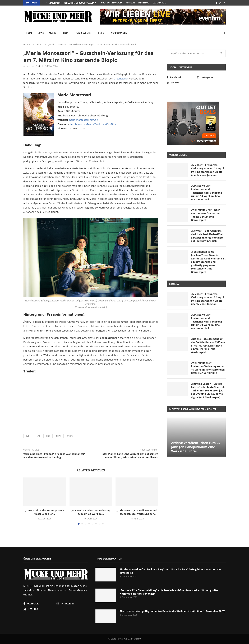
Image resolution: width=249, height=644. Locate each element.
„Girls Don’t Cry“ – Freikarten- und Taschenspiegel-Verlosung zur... (137, 512)
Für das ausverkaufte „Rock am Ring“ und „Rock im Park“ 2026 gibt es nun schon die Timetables (170, 571)
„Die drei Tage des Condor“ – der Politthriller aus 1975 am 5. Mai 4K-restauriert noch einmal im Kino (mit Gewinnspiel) (208, 346)
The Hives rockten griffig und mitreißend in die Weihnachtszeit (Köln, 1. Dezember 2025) (172, 611)
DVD (28, 436)
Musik (52, 33)
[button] (43, 3)
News (41, 33)
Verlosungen (119, 33)
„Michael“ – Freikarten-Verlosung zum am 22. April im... (81, 3)
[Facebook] (216, 3)
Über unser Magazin (112, 3)
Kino (48, 436)
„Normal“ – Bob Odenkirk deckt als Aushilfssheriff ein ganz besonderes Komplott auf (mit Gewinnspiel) (208, 236)
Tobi (38, 66)
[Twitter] (225, 3)
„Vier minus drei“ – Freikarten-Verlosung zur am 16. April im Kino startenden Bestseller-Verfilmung (208, 368)
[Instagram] (220, 3)
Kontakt (130, 3)
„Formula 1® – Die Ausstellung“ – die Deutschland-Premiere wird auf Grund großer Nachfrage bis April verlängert (169, 592)
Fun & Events (83, 33)
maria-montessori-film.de (83, 120)
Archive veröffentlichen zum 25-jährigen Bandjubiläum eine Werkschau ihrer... (196, 447)
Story (70, 436)
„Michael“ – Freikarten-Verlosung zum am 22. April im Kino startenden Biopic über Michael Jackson (207, 170)
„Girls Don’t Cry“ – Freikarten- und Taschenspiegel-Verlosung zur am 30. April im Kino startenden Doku (206, 193)
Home (29, 33)
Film (66, 33)
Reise (101, 33)
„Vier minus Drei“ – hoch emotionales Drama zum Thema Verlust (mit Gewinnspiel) (206, 215)
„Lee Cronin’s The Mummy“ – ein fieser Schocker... (45, 512)
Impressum (144, 3)
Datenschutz (160, 3)
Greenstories (121, 79)
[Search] (224, 33)
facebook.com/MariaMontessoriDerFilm (93, 124)
